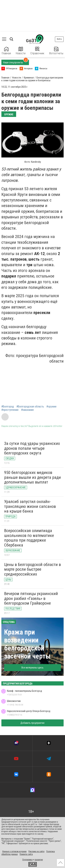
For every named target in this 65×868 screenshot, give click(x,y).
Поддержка (27, 860)
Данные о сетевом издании (14, 851)
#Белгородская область (30, 407)
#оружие (51, 407)
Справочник (37, 51)
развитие (39, 860)
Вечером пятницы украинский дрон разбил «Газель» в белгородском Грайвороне (31, 598)
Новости (21, 51)
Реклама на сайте (36, 851)
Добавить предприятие (32, 723)
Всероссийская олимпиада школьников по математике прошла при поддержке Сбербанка (29, 538)
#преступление (10, 410)
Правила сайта (26, 854)
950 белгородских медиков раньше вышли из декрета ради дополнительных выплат (32, 477)
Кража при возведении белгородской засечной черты (27, 644)
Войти (59, 39)
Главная (6, 51)
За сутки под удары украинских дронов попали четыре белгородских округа (32, 448)
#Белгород (8, 407)
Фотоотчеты (56, 51)
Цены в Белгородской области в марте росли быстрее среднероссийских (32, 569)
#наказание (27, 410)
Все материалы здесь (32, 668)
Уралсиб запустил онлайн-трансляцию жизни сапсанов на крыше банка (30, 506)
